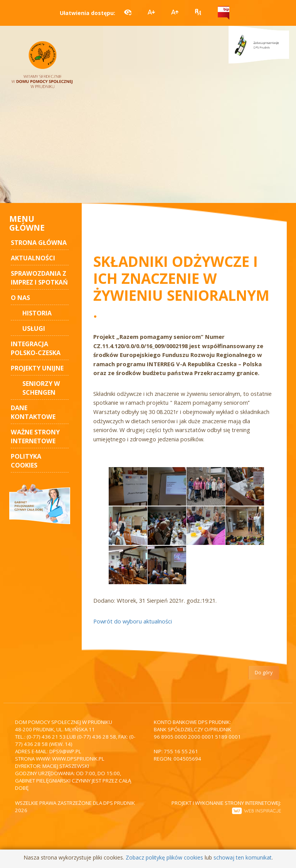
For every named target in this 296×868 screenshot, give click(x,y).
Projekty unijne (37, 368)
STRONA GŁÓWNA (39, 243)
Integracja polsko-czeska (36, 348)
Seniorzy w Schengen (41, 388)
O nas (20, 298)
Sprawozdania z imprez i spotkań (39, 278)
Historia (37, 313)
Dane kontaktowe (33, 412)
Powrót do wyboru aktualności (133, 621)
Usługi (34, 328)
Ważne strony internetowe (35, 437)
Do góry (264, 673)
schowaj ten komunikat (243, 857)
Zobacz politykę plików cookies (164, 857)
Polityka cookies (26, 461)
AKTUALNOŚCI (33, 258)
